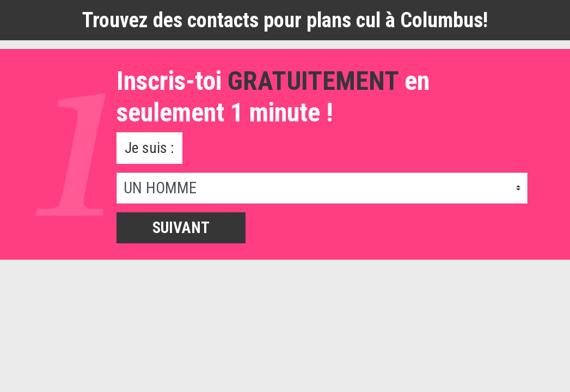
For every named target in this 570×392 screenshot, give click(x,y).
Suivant (181, 229)
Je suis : (151, 148)
